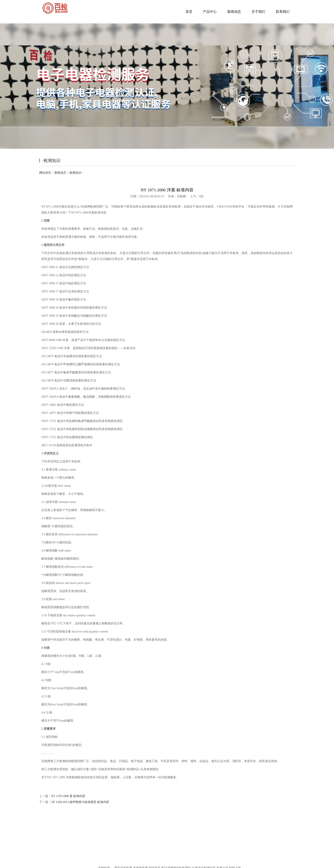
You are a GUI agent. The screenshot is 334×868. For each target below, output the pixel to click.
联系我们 (283, 12)
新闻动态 (234, 12)
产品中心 (210, 12)
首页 (189, 12)
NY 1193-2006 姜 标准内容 (68, 796)
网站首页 (45, 173)
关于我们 (258, 12)
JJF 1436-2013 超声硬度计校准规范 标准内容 (80, 802)
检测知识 (75, 173)
